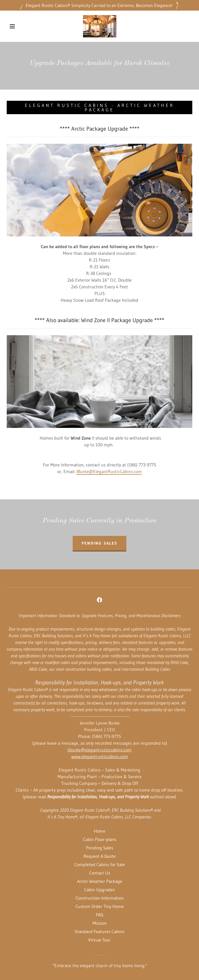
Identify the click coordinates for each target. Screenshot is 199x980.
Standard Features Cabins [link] (99, 931)
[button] (16, 26)
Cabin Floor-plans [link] (100, 839)
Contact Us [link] (100, 873)
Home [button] (100, 831)
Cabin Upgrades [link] (99, 890)
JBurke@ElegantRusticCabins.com (109, 471)
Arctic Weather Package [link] (100, 881)
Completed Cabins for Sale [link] (100, 864)
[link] (99, 26)
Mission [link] (100, 923)
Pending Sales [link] (100, 848)
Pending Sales (99, 543)
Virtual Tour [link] (99, 940)
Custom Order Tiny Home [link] (100, 906)
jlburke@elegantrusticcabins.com (99, 750)
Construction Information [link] (100, 898)
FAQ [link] (99, 915)
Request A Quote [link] (100, 856)
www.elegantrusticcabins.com (100, 756)
